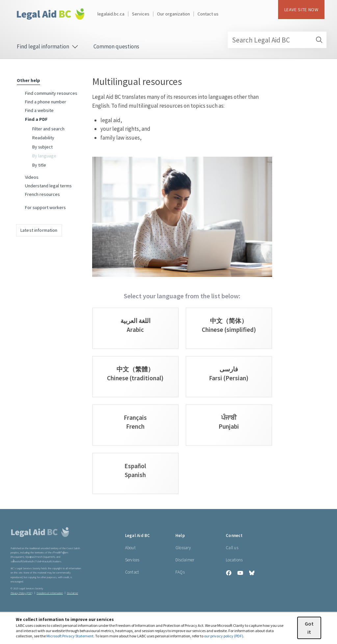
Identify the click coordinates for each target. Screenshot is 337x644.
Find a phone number (46, 102)
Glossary (183, 548)
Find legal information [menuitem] (47, 46)
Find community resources (51, 93)
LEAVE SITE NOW (301, 10)
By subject (42, 147)
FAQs (180, 572)
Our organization (173, 14)
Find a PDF (36, 119)
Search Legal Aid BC (279, 40)
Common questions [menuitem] (116, 46)
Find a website (39, 110)
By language (44, 156)
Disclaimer (185, 560)
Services (141, 14)
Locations (234, 560)
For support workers (45, 207)
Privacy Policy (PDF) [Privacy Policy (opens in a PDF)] (22, 593)
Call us (232, 548)
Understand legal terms (48, 186)
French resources (42, 194)
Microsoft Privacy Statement (70, 636)
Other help (28, 80)
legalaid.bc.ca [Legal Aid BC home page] (111, 14)
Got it (309, 628)
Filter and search (48, 129)
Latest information (39, 230)
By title (39, 165)
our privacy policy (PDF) (224, 636)
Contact (132, 572)
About (130, 548)
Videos (32, 177)
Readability (43, 138)
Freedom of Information (50, 593)
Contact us (208, 14)
